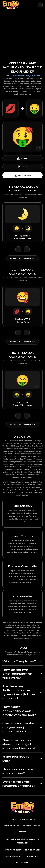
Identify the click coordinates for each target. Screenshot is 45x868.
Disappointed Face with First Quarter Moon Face (23, 237)
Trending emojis (32, 826)
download (22, 175)
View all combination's (23, 258)
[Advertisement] (22, 34)
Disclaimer (22, 863)
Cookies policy (14, 856)
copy (22, 167)
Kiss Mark (17, 76)
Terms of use (32, 850)
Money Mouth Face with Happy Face (23, 404)
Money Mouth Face (32, 76)
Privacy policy (13, 850)
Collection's (27, 819)
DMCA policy (33, 856)
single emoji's (11, 826)
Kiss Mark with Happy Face (22, 320)
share (22, 158)
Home (13, 819)
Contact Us (23, 832)
